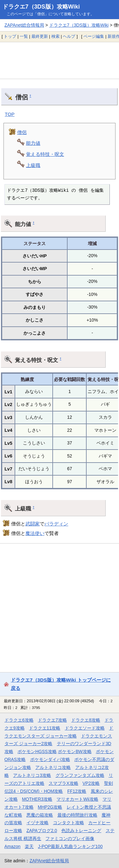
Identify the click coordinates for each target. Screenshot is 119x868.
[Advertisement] (60, 60)
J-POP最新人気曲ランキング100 (70, 846)
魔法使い (35, 533)
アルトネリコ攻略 (53, 767)
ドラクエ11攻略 (45, 728)
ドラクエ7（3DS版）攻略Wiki (41, 7)
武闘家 (33, 524)
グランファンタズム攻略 (80, 775)
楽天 (29, 846)
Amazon (13, 846)
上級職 (33, 165)
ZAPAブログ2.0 (42, 831)
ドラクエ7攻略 (52, 720)
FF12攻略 (77, 791)
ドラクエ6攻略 (19, 720)
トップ (10, 36)
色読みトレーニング (81, 831)
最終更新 (40, 36)
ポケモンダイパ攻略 (50, 759)
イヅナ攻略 (37, 823)
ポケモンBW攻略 (75, 751)
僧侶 (22, 132)
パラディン (56, 524)
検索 (56, 36)
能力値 (33, 143)
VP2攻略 (91, 783)
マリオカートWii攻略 (77, 799)
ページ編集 (94, 36)
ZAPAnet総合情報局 (24, 25)
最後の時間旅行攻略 (77, 815)
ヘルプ (69, 36)
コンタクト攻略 (69, 823)
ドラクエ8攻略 (86, 720)
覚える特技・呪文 (45, 154)
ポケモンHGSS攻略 (37, 751)
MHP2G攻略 (50, 807)
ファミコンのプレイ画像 (70, 838)
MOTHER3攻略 (37, 799)
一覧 (24, 36)
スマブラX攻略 (63, 783)
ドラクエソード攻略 (85, 728)
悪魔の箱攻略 (40, 815)
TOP (10, 114)
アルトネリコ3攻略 (32, 775)
